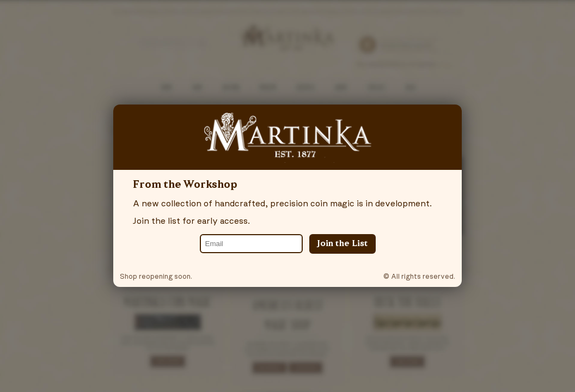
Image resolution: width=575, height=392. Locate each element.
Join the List (342, 244)
